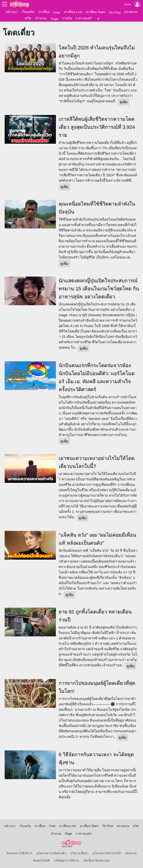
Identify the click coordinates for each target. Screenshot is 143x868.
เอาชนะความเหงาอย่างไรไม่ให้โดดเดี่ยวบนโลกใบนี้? (97, 462)
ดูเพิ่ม (124, 101)
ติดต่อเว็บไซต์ (41, 860)
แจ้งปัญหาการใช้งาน (66, 860)
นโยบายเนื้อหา (79, 853)
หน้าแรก (11, 12)
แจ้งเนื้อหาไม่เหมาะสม (96, 860)
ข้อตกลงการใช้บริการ (19, 853)
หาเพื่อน (44, 12)
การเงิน (67, 18)
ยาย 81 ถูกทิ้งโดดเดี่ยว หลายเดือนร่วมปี (95, 615)
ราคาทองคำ (84, 18)
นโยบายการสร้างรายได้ (107, 853)
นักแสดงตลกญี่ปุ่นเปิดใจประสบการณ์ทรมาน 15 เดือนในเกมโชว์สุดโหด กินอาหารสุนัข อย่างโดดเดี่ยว (99, 288)
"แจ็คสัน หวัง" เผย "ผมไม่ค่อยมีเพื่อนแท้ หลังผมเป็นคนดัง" (97, 538)
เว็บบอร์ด (28, 12)
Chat (57, 12)
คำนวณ (41, 18)
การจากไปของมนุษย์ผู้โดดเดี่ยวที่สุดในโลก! (97, 687)
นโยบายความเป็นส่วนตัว (51, 853)
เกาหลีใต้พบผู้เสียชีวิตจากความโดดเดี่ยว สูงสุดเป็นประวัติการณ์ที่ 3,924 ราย (97, 127)
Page (55, 19)
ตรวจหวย (131, 12)
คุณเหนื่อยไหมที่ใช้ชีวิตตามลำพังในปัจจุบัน (97, 207)
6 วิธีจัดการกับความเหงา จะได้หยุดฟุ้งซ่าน (96, 758)
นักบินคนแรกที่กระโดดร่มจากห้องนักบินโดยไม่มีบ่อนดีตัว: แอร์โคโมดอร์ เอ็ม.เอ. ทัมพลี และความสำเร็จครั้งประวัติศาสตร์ (97, 377)
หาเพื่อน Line (73, 12)
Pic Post (115, 12)
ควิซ (28, 18)
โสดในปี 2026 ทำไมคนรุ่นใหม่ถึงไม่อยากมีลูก (97, 51)
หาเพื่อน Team (96, 12)
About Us (131, 853)
